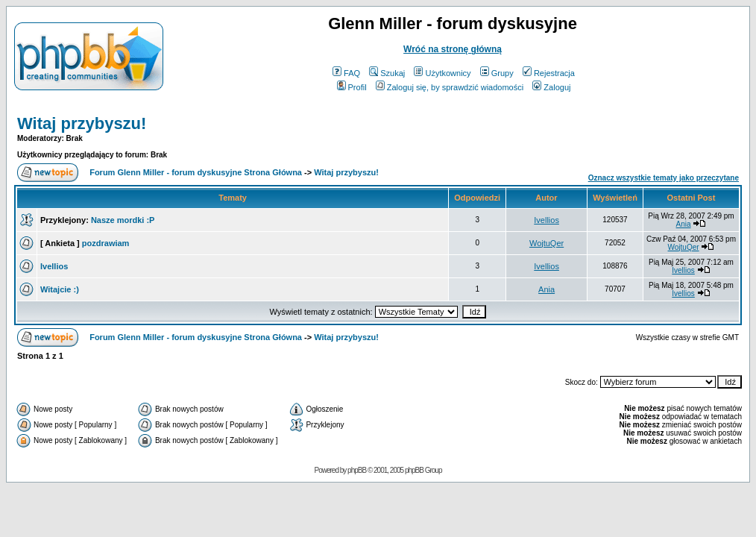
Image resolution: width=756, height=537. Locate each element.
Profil (352, 87)
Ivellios (546, 220)
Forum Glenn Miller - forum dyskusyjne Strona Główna (196, 172)
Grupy (497, 73)
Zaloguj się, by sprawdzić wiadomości (450, 87)
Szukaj (387, 73)
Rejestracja (549, 73)
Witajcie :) (60, 289)
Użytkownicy (442, 73)
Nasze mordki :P (123, 220)
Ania (684, 224)
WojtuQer (546, 243)
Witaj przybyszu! (82, 123)
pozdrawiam (106, 243)
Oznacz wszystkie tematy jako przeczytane (664, 178)
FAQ (346, 73)
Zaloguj (551, 87)
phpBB (357, 470)
